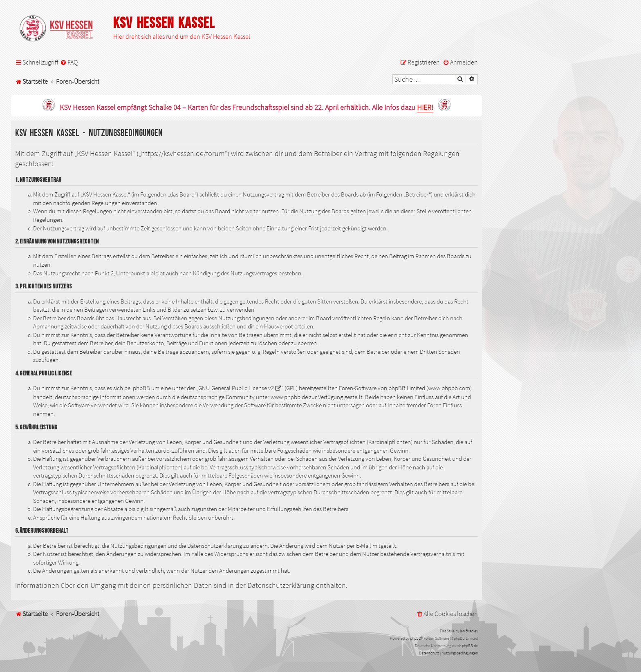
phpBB (416, 638)
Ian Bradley (469, 631)
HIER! (425, 108)
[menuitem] (69, 62)
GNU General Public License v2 (236, 388)
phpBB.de (470, 646)
